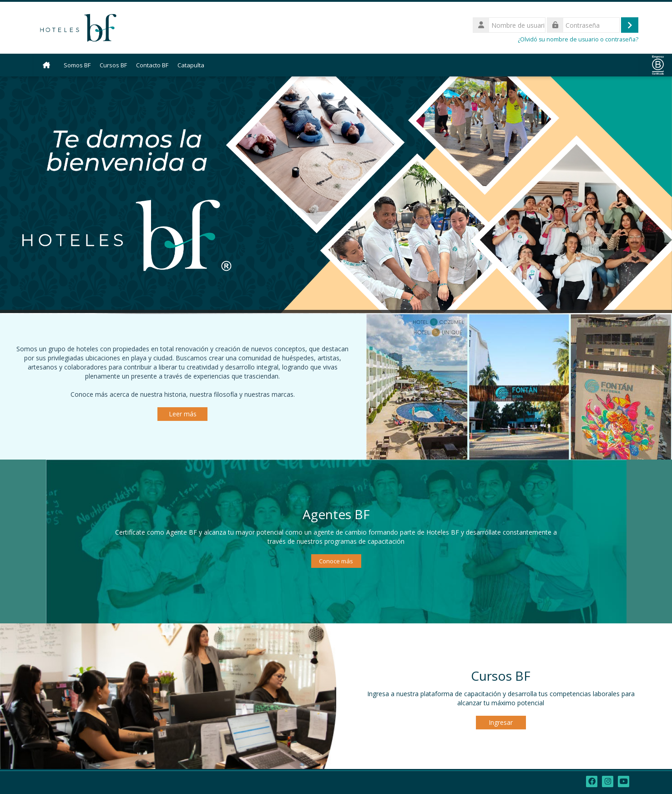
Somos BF (77, 65)
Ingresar (501, 722)
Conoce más (336, 561)
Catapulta (191, 65)
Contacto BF (152, 65)
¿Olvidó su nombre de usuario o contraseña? (578, 39)
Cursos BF (113, 65)
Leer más (183, 414)
